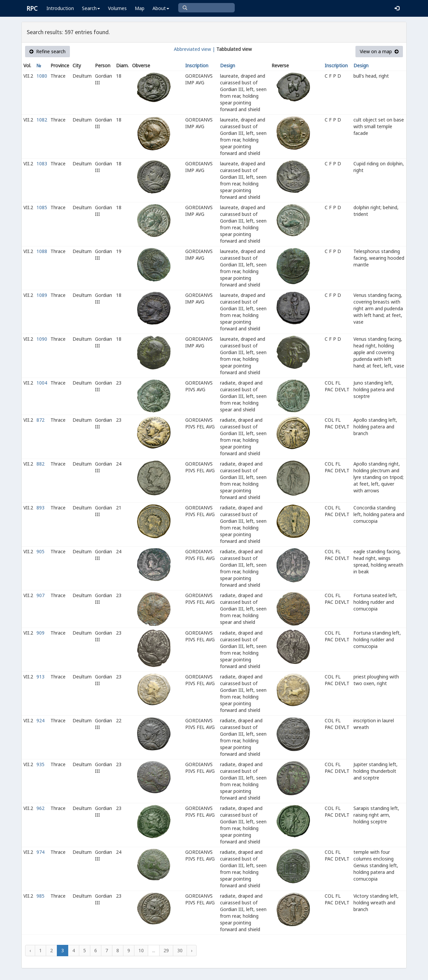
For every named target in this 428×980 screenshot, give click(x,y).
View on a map (379, 51)
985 (40, 896)
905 (40, 551)
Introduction (60, 8)
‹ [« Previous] (30, 950)
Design (228, 65)
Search (91, 8)
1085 (42, 207)
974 (40, 852)
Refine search (47, 51)
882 (40, 464)
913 (40, 677)
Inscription (197, 65)
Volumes (117, 8)
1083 (42, 164)
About (161, 8)
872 (40, 420)
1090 (42, 339)
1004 (42, 383)
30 (180, 950)
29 (166, 950)
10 (141, 950)
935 (40, 764)
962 (40, 808)
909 (40, 633)
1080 (42, 76)
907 (40, 595)
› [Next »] (192, 950)
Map (140, 8)
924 (40, 720)
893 (40, 508)
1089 (42, 295)
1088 (42, 251)
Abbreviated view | (194, 49)
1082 (42, 120)
